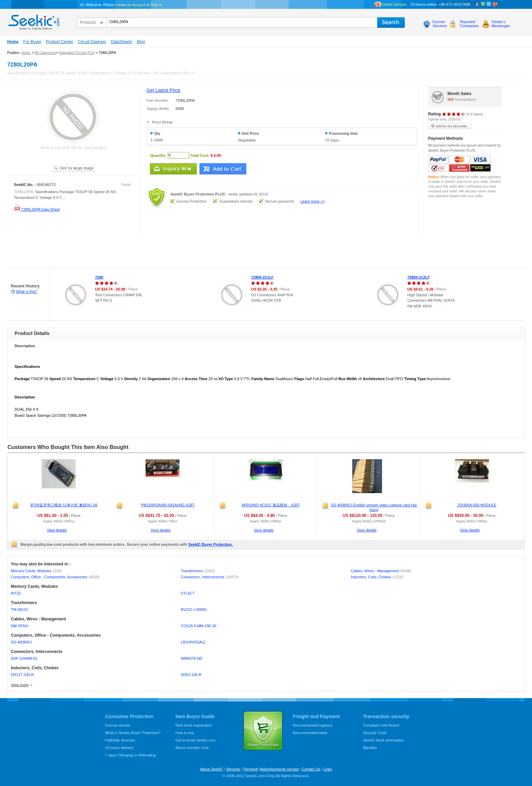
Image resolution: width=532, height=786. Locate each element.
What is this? (27, 292)
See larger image (73, 168)
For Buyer (32, 42)
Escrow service (118, 725)
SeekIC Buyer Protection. (211, 544)
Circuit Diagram (92, 42)
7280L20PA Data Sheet (37, 209)
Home (13, 42)
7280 (99, 277)
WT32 (16, 593)
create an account (130, 5)
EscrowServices (440, 24)
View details (57, 530)
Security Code (375, 733)
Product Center (60, 42)
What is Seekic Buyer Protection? (133, 733)
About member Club (192, 748)
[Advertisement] (123, 253)
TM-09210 (19, 610)
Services (233, 769)
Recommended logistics (313, 725)
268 (451, 99)
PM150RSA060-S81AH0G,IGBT (168, 505)
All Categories (45, 53)
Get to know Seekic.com (196, 740)
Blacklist (370, 748)
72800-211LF (262, 277)
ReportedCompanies (469, 24)
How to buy (185, 733)
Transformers (198, 571)
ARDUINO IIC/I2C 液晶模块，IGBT (271, 505)
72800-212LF (418, 277)
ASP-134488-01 (24, 658)
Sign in (156, 5)
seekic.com (33, 21)
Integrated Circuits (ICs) (77, 53)
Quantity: (158, 155)
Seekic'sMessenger (501, 24)
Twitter (489, 4)
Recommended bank (310, 733)
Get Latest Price (163, 90)
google (495, 4)
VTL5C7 (188, 593)
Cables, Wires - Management (381, 571)
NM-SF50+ (20, 626)
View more (20, 685)
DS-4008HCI (21, 642)
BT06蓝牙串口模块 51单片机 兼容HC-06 (64, 505)
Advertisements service (280, 769)
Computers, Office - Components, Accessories (55, 577)
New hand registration (194, 725)
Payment (251, 769)
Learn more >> (313, 201)
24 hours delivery (119, 748)
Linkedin (483, 4)
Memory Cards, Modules (36, 571)
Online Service (394, 4)
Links (328, 769)
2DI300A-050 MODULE (477, 505)
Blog (141, 42)
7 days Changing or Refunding (130, 755)
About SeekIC (211, 769)
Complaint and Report (381, 725)
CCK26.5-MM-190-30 (199, 626)
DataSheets (121, 42)
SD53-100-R (191, 675)
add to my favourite (450, 126)
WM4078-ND (192, 658)
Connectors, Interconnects (210, 577)
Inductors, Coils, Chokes (377, 577)
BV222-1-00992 (194, 610)
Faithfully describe (120, 740)
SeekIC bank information (383, 740)
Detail (126, 185)
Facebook (477, 4)
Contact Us (311, 769)
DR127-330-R (22, 675)
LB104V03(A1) (193, 642)
